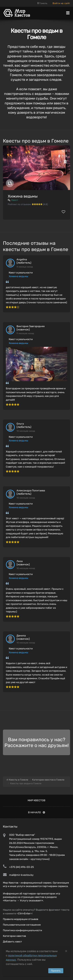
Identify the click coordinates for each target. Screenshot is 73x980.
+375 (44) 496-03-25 (22, 867)
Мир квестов (36, 800)
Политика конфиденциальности (22, 930)
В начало (36, 812)
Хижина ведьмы (23, 196)
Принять (56, 971)
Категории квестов (14, 936)
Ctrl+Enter (24, 913)
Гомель (42, 3)
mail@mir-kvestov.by (21, 875)
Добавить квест (12, 942)
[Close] (66, 951)
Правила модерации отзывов (21, 919)
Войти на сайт (61, 3)
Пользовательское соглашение (22, 925)
